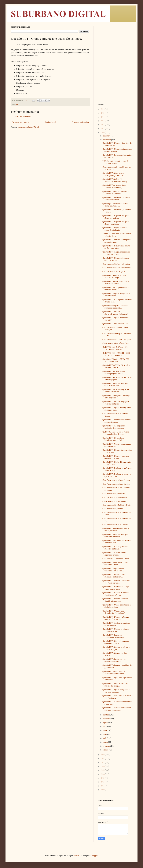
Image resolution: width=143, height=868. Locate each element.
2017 (103, 762)
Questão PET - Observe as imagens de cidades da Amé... (117, 150)
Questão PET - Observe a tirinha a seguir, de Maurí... (116, 530)
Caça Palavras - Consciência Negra (116, 559)
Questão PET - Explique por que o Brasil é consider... (116, 223)
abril (105, 738)
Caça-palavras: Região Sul (113, 509)
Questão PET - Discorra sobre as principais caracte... (115, 564)
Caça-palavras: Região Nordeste (115, 498)
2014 (103, 774)
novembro (107, 140)
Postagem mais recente (20, 122)
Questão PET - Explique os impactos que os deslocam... (117, 475)
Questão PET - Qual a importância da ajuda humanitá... (117, 606)
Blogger (94, 856)
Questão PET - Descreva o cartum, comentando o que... (116, 457)
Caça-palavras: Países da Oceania (115, 525)
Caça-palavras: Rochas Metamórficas (117, 268)
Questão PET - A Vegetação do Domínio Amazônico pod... (114, 186)
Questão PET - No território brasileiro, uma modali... (113, 439)
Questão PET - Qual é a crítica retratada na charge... (114, 277)
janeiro (106, 750)
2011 (103, 786)
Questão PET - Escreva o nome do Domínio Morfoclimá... (116, 193)
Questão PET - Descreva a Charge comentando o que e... (116, 618)
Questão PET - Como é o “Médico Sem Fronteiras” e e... (116, 594)
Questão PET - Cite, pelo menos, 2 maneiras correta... (116, 289)
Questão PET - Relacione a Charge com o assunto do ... (116, 588)
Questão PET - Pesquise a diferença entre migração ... (116, 397)
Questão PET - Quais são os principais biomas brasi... (113, 570)
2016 (103, 766)
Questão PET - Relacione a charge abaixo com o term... (116, 283)
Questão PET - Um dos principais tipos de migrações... (115, 385)
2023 (103, 121)
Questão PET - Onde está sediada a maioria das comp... (116, 685)
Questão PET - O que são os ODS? (116, 324)
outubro (106, 715)
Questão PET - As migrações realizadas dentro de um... (114, 427)
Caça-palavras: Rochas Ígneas (114, 272)
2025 (103, 113)
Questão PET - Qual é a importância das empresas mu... (116, 691)
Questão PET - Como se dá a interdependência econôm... (114, 673)
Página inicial (51, 122)
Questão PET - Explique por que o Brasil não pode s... (116, 217)
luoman (76, 856)
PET (18, 104)
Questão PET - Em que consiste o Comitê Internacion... (115, 600)
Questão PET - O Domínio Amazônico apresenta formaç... (116, 180)
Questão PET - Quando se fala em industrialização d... (116, 630)
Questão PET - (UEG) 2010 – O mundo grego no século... (115, 372)
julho (105, 727)
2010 (103, 790)
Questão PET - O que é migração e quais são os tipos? (116, 403)
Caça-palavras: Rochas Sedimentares (117, 264)
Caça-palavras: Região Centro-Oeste (116, 505)
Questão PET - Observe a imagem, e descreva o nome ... (116, 259)
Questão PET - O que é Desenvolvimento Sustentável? (115, 313)
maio (105, 734)
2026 (103, 109)
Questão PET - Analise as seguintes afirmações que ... (116, 624)
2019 (103, 755)
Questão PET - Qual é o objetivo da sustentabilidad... (116, 295)
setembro (107, 719)
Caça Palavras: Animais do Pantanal (116, 480)
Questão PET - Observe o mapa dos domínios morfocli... (116, 199)
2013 (103, 778)
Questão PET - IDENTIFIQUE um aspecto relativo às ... (116, 391)
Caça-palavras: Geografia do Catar (116, 343)
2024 (103, 117)
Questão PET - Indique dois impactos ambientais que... (117, 241)
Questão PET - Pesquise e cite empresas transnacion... (114, 660)
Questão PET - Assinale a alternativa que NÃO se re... (117, 697)
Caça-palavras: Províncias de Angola (117, 340)
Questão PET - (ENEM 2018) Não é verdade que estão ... (116, 366)
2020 (103, 132)
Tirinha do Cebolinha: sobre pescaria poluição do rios (117, 235)
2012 (103, 782)
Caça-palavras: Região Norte (114, 494)
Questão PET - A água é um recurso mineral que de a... (116, 253)
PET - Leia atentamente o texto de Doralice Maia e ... (116, 162)
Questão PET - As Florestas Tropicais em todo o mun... (117, 542)
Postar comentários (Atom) (28, 127)
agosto (106, 723)
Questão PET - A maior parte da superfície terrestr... (115, 554)
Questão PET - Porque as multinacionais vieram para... (115, 636)
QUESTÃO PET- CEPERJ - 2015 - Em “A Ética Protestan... (116, 348)
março (105, 742)
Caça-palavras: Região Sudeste (114, 501)
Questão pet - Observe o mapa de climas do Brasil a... (115, 205)
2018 (103, 759)
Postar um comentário (23, 117)
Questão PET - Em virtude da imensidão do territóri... (114, 576)
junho (105, 730)
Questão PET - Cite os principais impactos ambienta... (115, 548)
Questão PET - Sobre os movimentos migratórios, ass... (117, 421)
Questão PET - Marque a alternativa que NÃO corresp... (116, 582)
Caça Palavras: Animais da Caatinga (116, 484)
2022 (103, 125)
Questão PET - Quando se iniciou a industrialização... (116, 648)
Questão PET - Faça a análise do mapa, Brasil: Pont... (115, 229)
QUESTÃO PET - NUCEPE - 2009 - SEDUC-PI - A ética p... (117, 354)
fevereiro (107, 746)
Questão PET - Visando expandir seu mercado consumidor (117, 709)
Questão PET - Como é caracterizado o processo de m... (117, 445)
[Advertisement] (115, 43)
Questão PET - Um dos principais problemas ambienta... (115, 536)
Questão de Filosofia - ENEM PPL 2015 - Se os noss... (116, 360)
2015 (103, 770)
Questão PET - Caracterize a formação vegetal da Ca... (113, 174)
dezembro (107, 136)
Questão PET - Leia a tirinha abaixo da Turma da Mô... (116, 247)
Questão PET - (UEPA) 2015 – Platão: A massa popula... (117, 379)
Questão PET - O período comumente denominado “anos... (117, 642)
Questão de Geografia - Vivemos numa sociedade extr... (115, 307)
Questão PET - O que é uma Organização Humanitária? (114, 612)
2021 (103, 129)
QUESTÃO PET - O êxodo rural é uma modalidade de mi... (116, 433)
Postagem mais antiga (80, 122)
